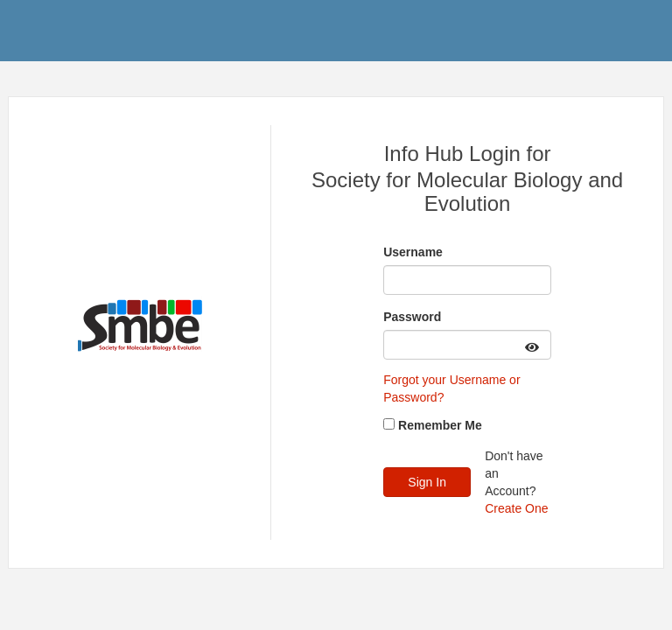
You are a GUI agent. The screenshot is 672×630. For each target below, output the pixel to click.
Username (413, 252)
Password (412, 317)
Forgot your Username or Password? (451, 388)
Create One (516, 508)
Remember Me (440, 425)
